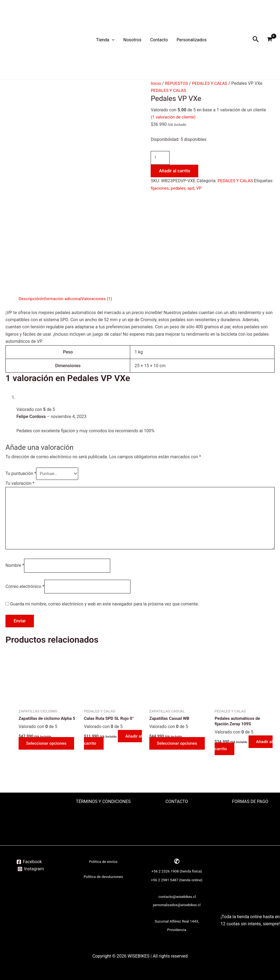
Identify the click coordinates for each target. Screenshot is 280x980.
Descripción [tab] (30, 299)
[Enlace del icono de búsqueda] (256, 40)
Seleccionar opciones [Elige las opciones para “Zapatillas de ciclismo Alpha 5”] (48, 748)
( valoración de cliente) (174, 117)
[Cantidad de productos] (160, 158)
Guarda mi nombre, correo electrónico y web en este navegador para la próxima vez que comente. (104, 608)
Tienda (105, 40)
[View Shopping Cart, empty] (269, 40)
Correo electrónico (25, 590)
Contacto (159, 40)
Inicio (156, 83)
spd (212, 188)
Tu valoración (20, 484)
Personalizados (192, 40)
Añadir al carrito (174, 171)
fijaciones (180, 188)
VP (221, 188)
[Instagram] (31, 869)
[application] (112, 40)
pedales (200, 188)
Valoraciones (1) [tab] (100, 299)
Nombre (15, 569)
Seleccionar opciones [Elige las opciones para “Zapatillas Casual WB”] (178, 748)
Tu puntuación (21, 474)
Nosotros (132, 40)
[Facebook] (29, 862)
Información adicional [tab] (63, 299)
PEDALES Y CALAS (212, 83)
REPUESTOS (177, 83)
